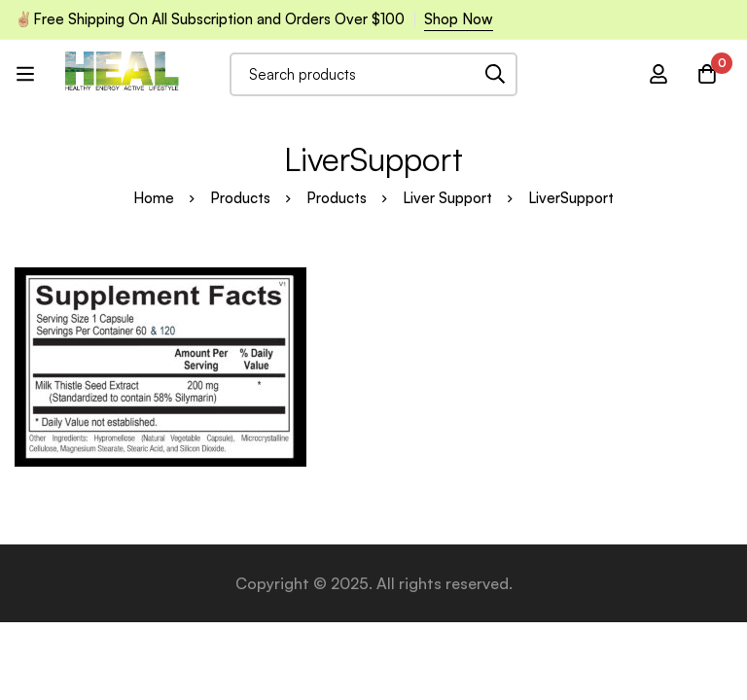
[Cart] (707, 74)
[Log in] (658, 74)
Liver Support (447, 198)
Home (154, 198)
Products (240, 198)
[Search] (496, 74)
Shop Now (459, 19)
